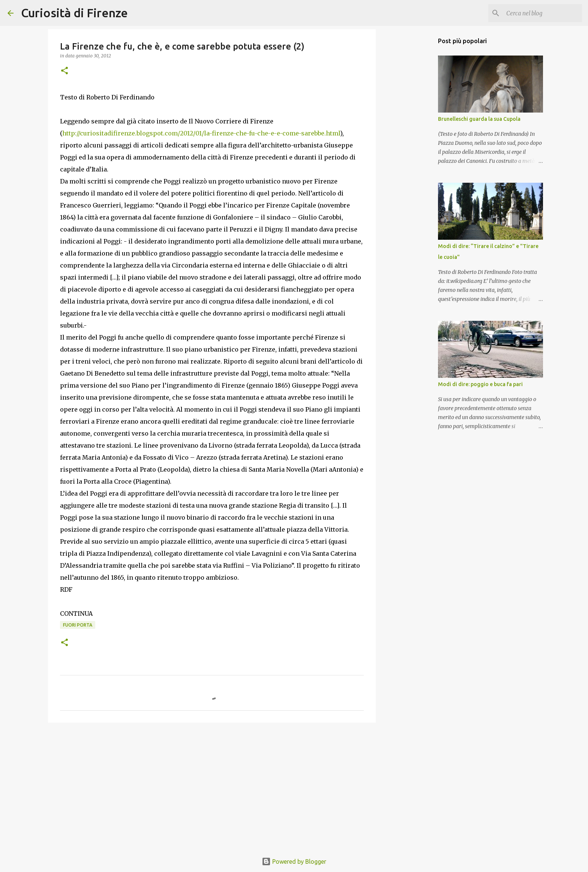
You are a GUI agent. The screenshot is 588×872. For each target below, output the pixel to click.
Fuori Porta (78, 625)
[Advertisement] (212, 786)
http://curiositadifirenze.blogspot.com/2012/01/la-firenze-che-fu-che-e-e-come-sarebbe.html (201, 133)
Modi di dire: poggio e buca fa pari (480, 384)
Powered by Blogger (294, 861)
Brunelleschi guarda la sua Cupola (479, 119)
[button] (64, 71)
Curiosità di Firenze (74, 13)
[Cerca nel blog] (543, 13)
